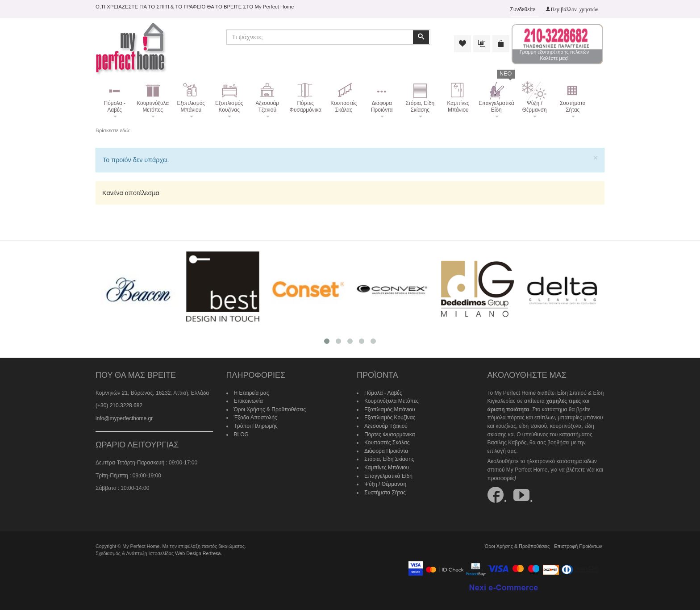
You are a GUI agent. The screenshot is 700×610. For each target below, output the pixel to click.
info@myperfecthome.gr (124, 418)
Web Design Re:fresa (198, 553)
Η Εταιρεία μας (252, 393)
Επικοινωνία (248, 401)
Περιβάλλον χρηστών (574, 9)
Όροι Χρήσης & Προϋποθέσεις (270, 409)
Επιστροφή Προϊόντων (578, 546)
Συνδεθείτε (523, 9)
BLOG (241, 435)
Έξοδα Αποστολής (256, 418)
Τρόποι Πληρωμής (256, 426)
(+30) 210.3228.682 (119, 405)
